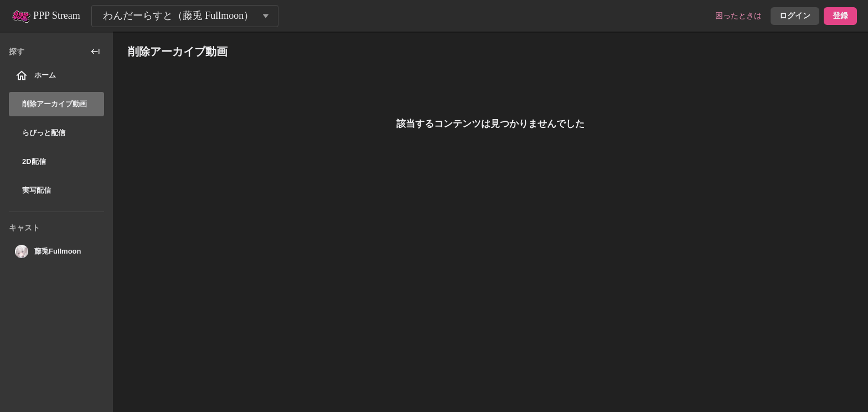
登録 (840, 16)
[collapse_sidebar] (95, 51)
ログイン (795, 16)
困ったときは (738, 16)
